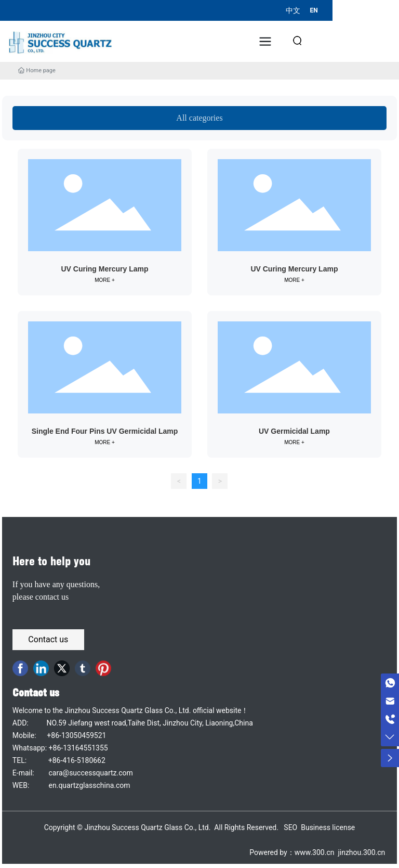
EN (314, 10)
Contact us (36, 693)
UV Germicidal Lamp (294, 431)
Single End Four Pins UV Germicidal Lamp (105, 431)
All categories (199, 118)
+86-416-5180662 (77, 760)
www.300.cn (315, 852)
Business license (328, 827)
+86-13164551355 (78, 748)
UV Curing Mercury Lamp (104, 269)
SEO (290, 827)
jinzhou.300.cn (361, 852)
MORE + (105, 280)
